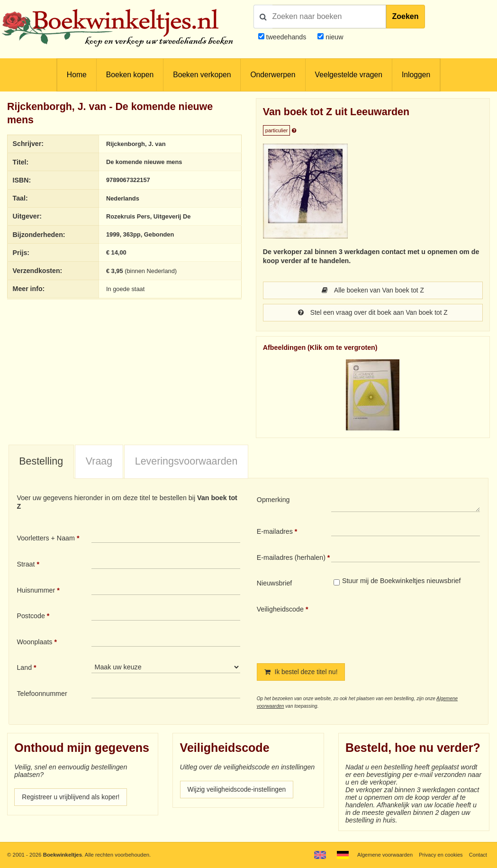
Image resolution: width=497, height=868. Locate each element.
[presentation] (410, 627)
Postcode (31, 617)
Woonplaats (34, 643)
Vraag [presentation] (99, 462)
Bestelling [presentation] (41, 462)
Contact (478, 855)
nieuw (333, 37)
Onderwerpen (273, 75)
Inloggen (416, 75)
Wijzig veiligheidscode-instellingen (239, 791)
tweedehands (286, 37)
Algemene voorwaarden (382, 855)
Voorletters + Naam (46, 539)
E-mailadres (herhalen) (291, 558)
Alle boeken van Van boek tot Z (373, 291)
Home (77, 75)
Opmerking (273, 501)
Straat (26, 565)
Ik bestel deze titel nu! (302, 673)
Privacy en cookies (439, 855)
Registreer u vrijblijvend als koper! (72, 799)
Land (24, 668)
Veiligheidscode (280, 610)
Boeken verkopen (202, 75)
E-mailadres (275, 532)
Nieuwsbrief (275, 584)
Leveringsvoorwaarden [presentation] (186, 462)
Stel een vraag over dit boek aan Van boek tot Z (373, 313)
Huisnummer (36, 591)
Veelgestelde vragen (349, 75)
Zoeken (406, 16)
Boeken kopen (130, 75)
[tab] (41, 463)
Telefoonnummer (42, 694)
